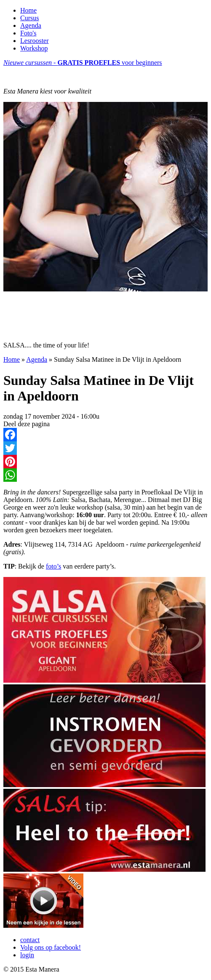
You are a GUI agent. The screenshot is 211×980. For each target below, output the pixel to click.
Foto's (28, 33)
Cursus (29, 18)
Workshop (34, 48)
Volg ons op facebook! (51, 947)
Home (28, 10)
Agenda (31, 25)
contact (30, 940)
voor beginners (83, 63)
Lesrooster (35, 41)
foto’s (53, 566)
